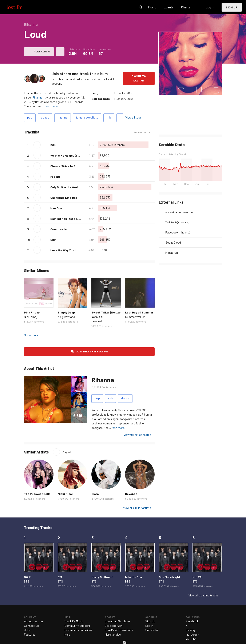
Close (125, 642)
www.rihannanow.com (179, 212)
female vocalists (87, 117)
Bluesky (191, 630)
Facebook (192, 621)
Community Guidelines (78, 630)
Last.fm (19, 7)
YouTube (191, 639)
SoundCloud (173, 242)
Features (30, 634)
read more (51, 106)
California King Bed (64, 198)
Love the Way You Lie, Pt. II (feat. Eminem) (79, 250)
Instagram (172, 253)
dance (45, 117)
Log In (210, 7)
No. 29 (197, 577)
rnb (109, 117)
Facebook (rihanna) (178, 232)
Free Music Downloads (119, 630)
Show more (31, 335)
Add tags (120, 118)
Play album (42, 51)
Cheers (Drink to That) (66, 166)
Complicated (59, 229)
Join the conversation (92, 351)
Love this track (45, 145)
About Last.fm (33, 621)
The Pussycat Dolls (37, 494)
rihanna (63, 117)
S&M (53, 145)
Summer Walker (135, 317)
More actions (60, 52)
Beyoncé (131, 494)
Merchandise (113, 634)
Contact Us (31, 626)
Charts (186, 7)
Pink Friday (32, 312)
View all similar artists (137, 508)
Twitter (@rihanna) (177, 222)
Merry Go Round (102, 577)
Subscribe (152, 630)
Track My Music (74, 621)
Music (152, 7)
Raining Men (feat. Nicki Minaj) (71, 219)
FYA (60, 577)
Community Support (77, 626)
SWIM (28, 577)
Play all (66, 452)
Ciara (95, 494)
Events (169, 7)
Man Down (57, 208)
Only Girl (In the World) (66, 187)
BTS (27, 581)
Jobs (27, 630)
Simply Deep (66, 312)
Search (140, 7)
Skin (53, 240)
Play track (37, 145)
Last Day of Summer (139, 312)
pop (30, 117)
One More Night (169, 577)
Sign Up (232, 7)
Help (67, 634)
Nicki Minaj (31, 317)
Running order (142, 132)
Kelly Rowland (66, 317)
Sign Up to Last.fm (139, 78)
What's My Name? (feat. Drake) (72, 155)
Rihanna (37, 97)
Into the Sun (134, 577)
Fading (55, 177)
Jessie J (97, 321)
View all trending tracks (203, 595)
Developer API (114, 626)
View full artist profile (137, 435)
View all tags (133, 117)
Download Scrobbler (118, 621)
